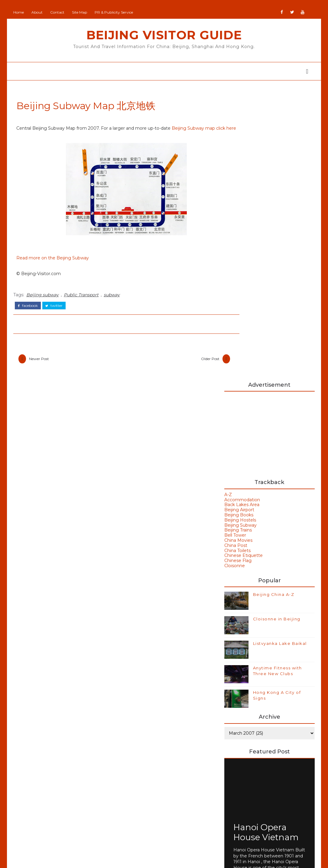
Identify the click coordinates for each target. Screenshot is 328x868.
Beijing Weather (250, 647)
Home (21, 12)
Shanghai (44, 821)
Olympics (44, 809)
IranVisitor (134, 799)
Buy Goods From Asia (245, 735)
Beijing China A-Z (273, 305)
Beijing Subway (240, 236)
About (39, 12)
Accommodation (241, 210)
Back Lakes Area (241, 215)
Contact (59, 12)
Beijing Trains (237, 241)
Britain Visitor (138, 781)
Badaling (240, 626)
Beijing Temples (52, 762)
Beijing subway (45, 304)
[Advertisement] (268, 143)
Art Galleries (245, 616)
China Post (235, 256)
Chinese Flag (237, 271)
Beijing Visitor (138, 763)
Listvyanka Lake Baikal (279, 354)
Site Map (82, 12)
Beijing (41, 738)
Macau (40, 785)
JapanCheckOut (141, 808)
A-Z (227, 205)
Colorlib (215, 859)
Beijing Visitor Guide (164, 35)
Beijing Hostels (239, 231)
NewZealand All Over (146, 816)
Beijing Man (136, 745)
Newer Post (41, 367)
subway (114, 304)
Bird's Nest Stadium (255, 667)
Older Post (188, 367)
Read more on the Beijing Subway (55, 267)
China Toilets (237, 261)
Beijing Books (238, 226)
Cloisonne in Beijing (276, 330)
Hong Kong (244, 678)
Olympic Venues (52, 797)
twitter (56, 314)
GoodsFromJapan (143, 790)
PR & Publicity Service (116, 12)
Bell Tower (234, 246)
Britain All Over (140, 772)
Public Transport (83, 304)
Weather (240, 688)
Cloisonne (234, 276)
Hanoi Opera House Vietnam (265, 542)
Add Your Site (138, 736)
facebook (30, 314)
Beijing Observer (141, 754)
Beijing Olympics (251, 637)
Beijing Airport (238, 220)
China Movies (237, 251)
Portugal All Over (142, 825)
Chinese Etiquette (243, 266)
